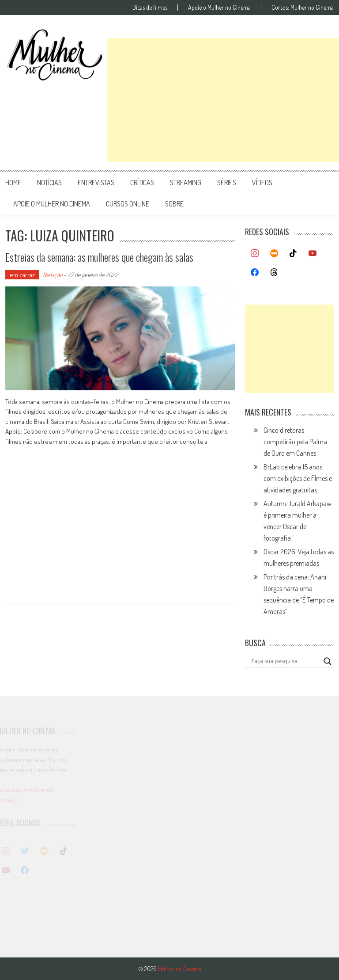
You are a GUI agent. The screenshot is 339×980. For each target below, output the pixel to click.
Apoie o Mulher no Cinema (219, 8)
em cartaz (22, 275)
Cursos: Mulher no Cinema (303, 8)
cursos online (128, 204)
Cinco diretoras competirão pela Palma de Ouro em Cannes (295, 442)
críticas (142, 183)
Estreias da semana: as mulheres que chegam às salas (108, 257)
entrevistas (96, 183)
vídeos (262, 183)
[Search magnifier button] (328, 661)
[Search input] (285, 661)
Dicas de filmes (150, 8)
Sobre (174, 204)
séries (227, 183)
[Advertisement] (223, 100)
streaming (186, 183)
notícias (49, 183)
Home (13, 183)
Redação (53, 275)
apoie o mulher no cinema (52, 204)
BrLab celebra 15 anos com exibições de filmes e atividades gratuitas (298, 478)
